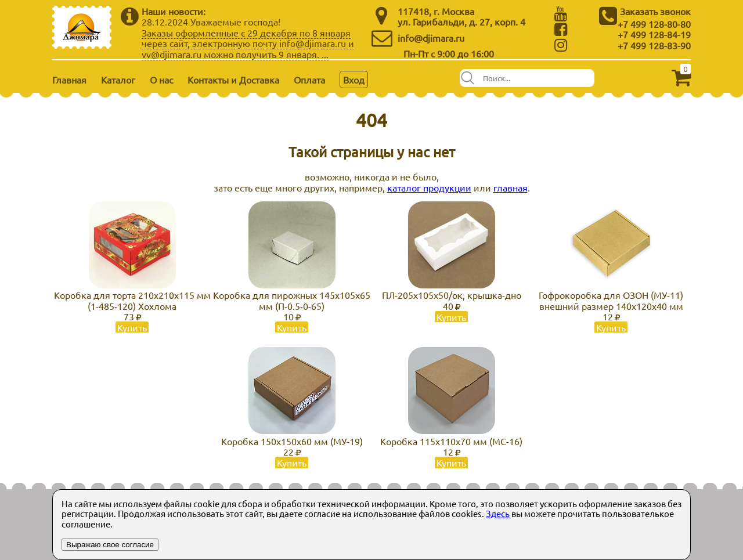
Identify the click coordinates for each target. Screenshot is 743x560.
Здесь (498, 513)
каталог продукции (429, 187)
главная (511, 187)
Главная (69, 80)
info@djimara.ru (431, 38)
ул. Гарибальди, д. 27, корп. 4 (461, 21)
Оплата (309, 80)
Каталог (118, 80)
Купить (132, 327)
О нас (161, 80)
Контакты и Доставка (233, 80)
